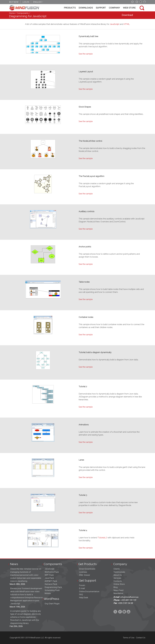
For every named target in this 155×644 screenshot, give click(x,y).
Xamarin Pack (51, 584)
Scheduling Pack (52, 590)
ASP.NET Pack (51, 581)
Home (12, 13)
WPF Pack (49, 575)
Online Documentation (89, 591)
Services (117, 578)
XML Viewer (85, 575)
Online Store (119, 584)
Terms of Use (129, 638)
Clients (117, 569)
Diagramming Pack (53, 587)
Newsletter (118, 593)
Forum (82, 585)
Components (23, 13)
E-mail (82, 588)
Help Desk (84, 598)
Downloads (86, 8)
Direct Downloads (87, 569)
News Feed (118, 590)
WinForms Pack (52, 572)
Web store (129, 8)
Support (101, 8)
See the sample (86, 54)
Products (70, 8)
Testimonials (119, 572)
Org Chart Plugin (52, 604)
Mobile (48, 593)
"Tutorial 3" (102, 538)
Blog (116, 587)
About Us (118, 575)
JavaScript (115, 24)
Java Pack (49, 578)
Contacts (118, 581)
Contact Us (141, 638)
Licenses (83, 572)
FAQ (81, 594)
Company (114, 8)
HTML (127, 24)
